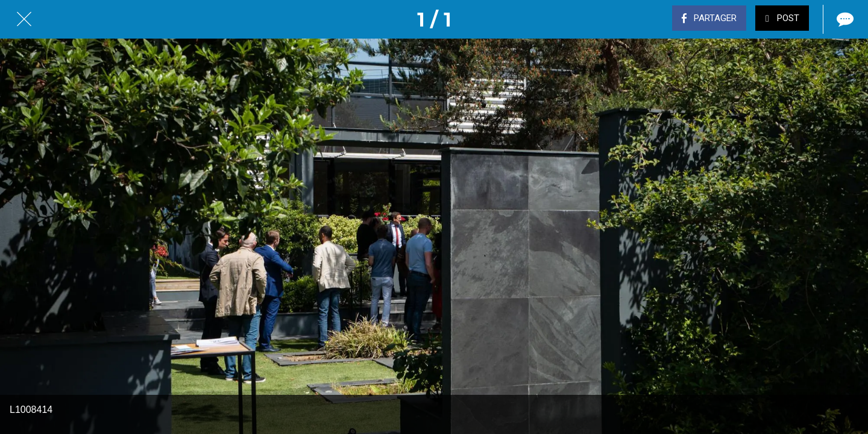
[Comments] (844, 19)
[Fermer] (24, 19)
